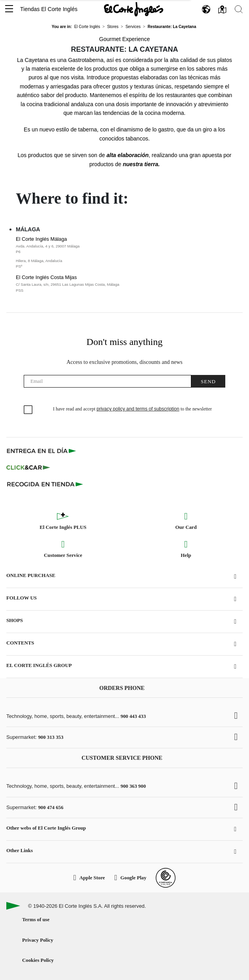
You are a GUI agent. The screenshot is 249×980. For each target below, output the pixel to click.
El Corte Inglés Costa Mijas (114, 284)
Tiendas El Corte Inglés (49, 9)
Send (208, 381)
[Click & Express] (42, 451)
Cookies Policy (38, 960)
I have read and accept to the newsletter (132, 409)
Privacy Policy (38, 940)
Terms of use (36, 920)
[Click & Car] (28, 467)
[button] (9, 9)
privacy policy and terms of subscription (138, 409)
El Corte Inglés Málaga (114, 253)
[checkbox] (28, 410)
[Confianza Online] (166, 878)
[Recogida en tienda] (45, 484)
